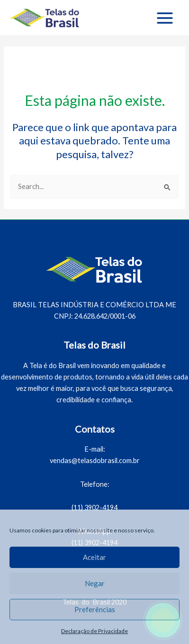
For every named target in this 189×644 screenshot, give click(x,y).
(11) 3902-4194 (94, 507)
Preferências (95, 609)
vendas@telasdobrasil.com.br (95, 460)
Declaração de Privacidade (94, 631)
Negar (95, 583)
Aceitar (94, 557)
